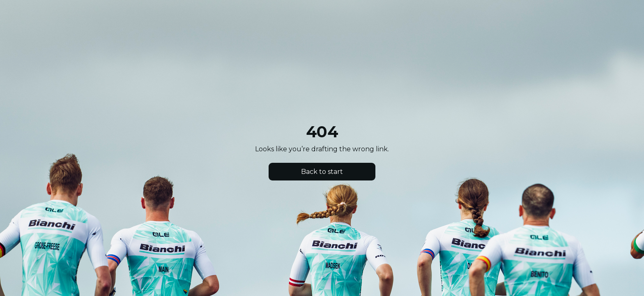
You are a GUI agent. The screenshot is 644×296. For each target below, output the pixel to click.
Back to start (322, 172)
